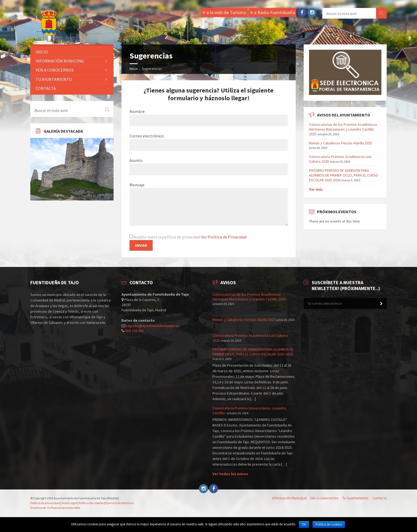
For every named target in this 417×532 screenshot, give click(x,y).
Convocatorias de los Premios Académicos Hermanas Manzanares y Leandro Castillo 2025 (343, 129)
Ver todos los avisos (230, 474)
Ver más (316, 189)
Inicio (134, 69)
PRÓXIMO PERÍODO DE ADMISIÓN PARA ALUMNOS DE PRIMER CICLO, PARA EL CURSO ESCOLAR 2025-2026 (344, 175)
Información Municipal (60, 61)
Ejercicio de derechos (120, 503)
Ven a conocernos (55, 70)
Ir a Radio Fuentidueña (272, 12)
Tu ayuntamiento (54, 79)
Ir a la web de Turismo (224, 12)
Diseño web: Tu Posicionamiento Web (55, 508)
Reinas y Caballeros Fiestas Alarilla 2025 (341, 143)
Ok (304, 525)
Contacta (46, 88)
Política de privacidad (45, 503)
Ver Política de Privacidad (224, 237)
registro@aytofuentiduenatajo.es (153, 326)
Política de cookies (91, 503)
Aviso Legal (69, 503)
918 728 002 (134, 331)
